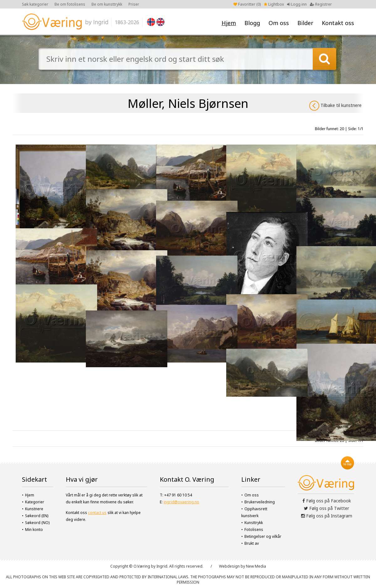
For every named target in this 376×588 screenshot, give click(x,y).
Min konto (34, 530)
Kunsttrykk (254, 523)
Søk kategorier (35, 4)
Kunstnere (34, 509)
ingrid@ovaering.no (181, 502)
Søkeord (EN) (37, 516)
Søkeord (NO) (37, 523)
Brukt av (252, 543)
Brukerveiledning (260, 502)
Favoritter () (247, 4)
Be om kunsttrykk (107, 4)
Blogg (252, 23)
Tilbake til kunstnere (335, 106)
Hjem (229, 23)
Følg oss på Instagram (327, 516)
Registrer (321, 4)
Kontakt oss (338, 23)
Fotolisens (254, 530)
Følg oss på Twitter (326, 508)
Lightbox (274, 4)
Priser (134, 4)
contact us (97, 513)
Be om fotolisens (70, 4)
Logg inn (297, 4)
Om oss (279, 23)
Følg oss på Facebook (327, 501)
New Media (256, 566)
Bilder (305, 23)
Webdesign (229, 566)
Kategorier (35, 502)
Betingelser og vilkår (263, 536)
